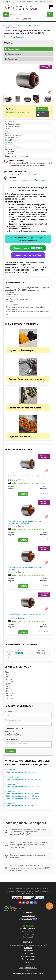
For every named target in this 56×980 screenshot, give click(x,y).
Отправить (10, 751)
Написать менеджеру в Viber (28, 255)
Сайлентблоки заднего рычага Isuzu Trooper (23, 787)
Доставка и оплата (26, 2)
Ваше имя (8, 711)
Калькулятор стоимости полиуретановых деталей (28, 945)
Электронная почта (12, 720)
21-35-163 (24, 6)
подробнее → (13, 168)
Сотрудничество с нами (28, 968)
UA (9, 2)
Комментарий (11, 740)
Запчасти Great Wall (12, 777)
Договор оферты (28, 959)
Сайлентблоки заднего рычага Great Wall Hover (24, 779)
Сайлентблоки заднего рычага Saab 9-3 (21, 806)
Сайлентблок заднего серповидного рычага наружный (24, 568)
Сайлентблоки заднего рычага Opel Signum (22, 796)
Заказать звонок (28, 922)
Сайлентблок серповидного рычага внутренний (26, 476)
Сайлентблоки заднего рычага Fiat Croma (22, 772)
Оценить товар (10, 731)
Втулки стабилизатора (21, 350)
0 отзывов (20, 37)
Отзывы (28, 971)
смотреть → (9, 142)
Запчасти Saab (10, 803)
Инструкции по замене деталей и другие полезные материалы (28, 239)
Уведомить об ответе (14, 728)
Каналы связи (40, 2)
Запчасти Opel (10, 791)
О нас (28, 965)
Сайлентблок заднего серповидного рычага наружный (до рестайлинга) (24, 522)
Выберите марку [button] (13, 49)
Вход (50, 2)
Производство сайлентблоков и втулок (28, 973)
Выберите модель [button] (14, 54)
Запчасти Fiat (10, 770)
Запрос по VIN (28, 925)
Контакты (28, 948)
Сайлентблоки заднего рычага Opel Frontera (23, 794)
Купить (42, 109)
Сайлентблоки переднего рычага (26, 379)
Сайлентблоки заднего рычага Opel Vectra (22, 798)
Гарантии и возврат (28, 956)
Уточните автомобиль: (9, 43)
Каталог (28, 962)
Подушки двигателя (19, 436)
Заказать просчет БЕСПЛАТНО (28, 248)
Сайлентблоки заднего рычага (25, 408)
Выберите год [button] (12, 59)
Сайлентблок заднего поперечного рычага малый (27, 614)
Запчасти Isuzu (10, 784)
